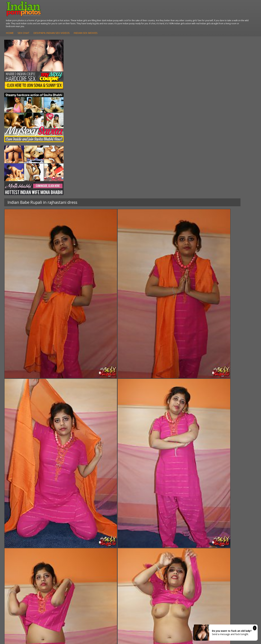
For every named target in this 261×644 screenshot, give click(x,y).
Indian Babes (105, 545)
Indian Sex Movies (156, 15)
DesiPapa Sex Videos (110, 531)
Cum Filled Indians (186, 538)
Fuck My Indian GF (108, 538)
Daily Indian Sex (224, 538)
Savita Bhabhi (28, 541)
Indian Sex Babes (147, 545)
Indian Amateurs (107, 541)
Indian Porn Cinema (148, 531)
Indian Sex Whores (147, 535)
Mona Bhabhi (28, 531)
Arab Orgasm (184, 531)
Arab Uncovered (107, 548)
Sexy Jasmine (27, 538)
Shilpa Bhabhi (28, 548)
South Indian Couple (31, 545)
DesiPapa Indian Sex (70, 531)
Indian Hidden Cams (109, 535)
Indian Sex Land (185, 548)
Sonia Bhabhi (27, 535)
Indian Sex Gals (146, 541)
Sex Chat (94, 15)
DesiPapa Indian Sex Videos (122, 15)
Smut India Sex (224, 545)
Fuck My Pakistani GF (71, 548)
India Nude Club (185, 541)
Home (80, 15)
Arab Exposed (67, 535)
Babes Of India (185, 535)
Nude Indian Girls (147, 548)
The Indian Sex (223, 531)
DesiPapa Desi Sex (70, 541)
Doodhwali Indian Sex (227, 535)
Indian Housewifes (69, 545)
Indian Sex (65, 538)
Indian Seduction (146, 538)
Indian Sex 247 (184, 545)
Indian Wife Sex (224, 541)
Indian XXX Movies (225, 548)
